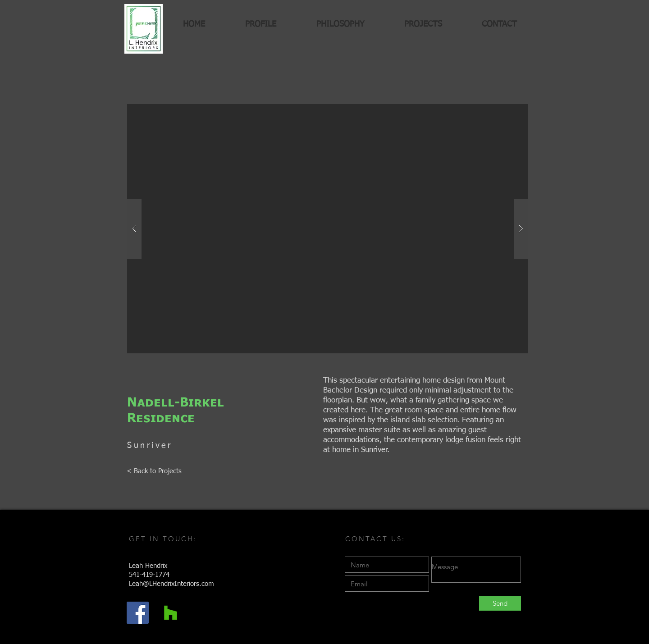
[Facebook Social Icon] (138, 613)
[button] (328, 229)
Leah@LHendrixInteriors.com (171, 584)
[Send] (500, 603)
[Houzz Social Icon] (171, 613)
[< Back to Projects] (154, 471)
